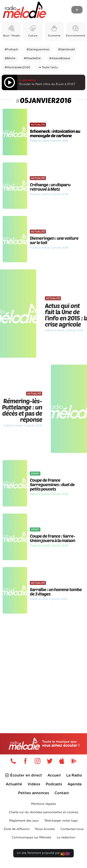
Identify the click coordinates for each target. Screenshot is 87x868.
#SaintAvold (66, 50)
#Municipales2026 (17, 68)
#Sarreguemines (38, 50)
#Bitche (10, 58)
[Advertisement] (43, 664)
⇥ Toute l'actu (48, 68)
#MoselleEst (32, 58)
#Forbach (11, 50)
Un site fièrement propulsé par (43, 854)
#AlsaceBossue (60, 58)
